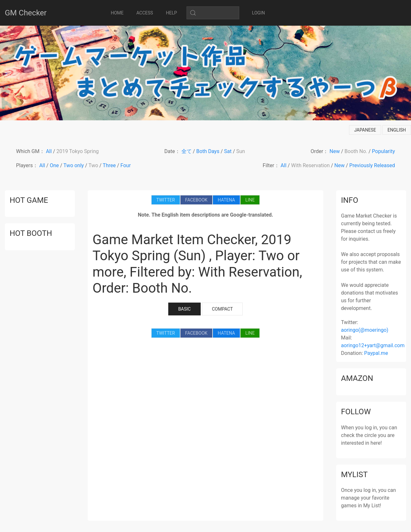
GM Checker (26, 13)
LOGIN (258, 13)
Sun (241, 151)
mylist (354, 475)
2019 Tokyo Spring (78, 151)
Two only (74, 165)
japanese (365, 130)
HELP (171, 13)
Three (109, 165)
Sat (228, 151)
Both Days (208, 151)
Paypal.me (376, 353)
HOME (117, 13)
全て (187, 151)
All (49, 151)
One (54, 165)
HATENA (226, 200)
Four (126, 165)
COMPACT (222, 309)
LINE (250, 200)
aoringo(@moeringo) (365, 330)
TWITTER (166, 200)
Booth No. (356, 151)
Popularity (383, 151)
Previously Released (372, 165)
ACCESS (145, 13)
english (397, 130)
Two (93, 165)
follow (356, 412)
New (335, 151)
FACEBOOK (196, 200)
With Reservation (310, 165)
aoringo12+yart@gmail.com (373, 345)
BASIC (184, 309)
